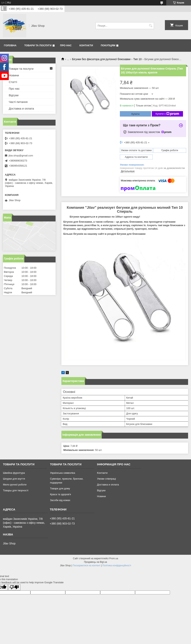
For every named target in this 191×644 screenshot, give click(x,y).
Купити (135, 114)
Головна (10, 45)
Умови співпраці (107, 479)
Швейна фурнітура (14, 473)
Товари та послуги (38, 45)
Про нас (66, 45)
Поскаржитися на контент (87, 566)
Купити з (167, 114)
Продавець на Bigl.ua (95, 562)
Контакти (86, 45)
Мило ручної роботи (15, 485)
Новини (14, 75)
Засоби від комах (60, 500)
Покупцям (108, 45)
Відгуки (14, 95)
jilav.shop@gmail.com (21, 156)
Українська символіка (62, 473)
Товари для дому (60, 488)
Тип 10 (138, 59)
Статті (13, 82)
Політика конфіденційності (117, 566)
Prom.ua (114, 558)
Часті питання (18, 102)
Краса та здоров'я (60, 494)
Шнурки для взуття (14, 479)
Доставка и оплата (21, 108)
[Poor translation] (14, 587)
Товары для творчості (16, 490)
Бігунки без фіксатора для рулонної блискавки (101, 59)
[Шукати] (151, 26)
